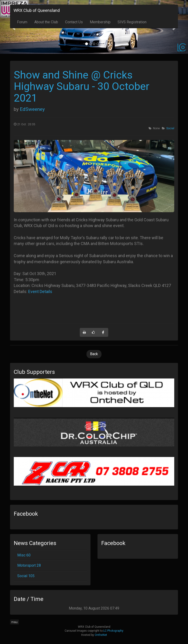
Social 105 (26, 576)
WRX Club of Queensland (37, 10)
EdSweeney (32, 109)
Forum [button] (22, 22)
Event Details (40, 291)
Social (170, 128)
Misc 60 (24, 555)
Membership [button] (100, 22)
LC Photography (113, 631)
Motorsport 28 (29, 565)
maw (14, 622)
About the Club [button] (46, 22)
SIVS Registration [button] (132, 22)
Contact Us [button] (74, 22)
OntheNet (101, 635)
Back (94, 354)
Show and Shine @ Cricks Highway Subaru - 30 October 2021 (82, 86)
